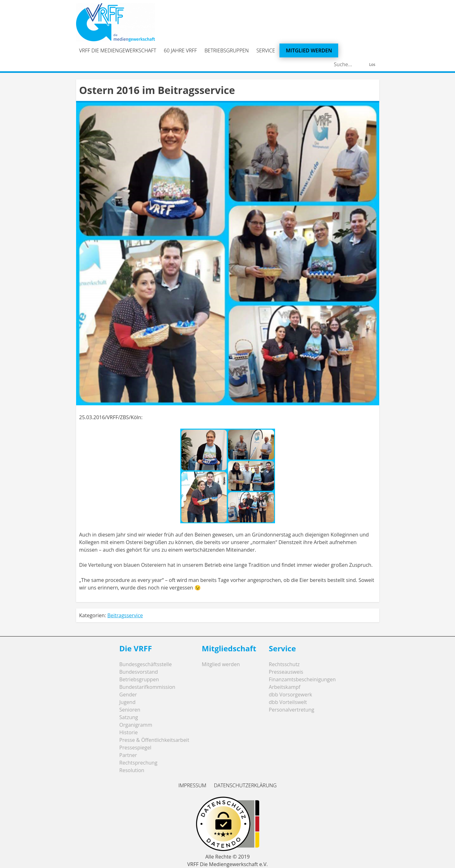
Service (266, 50)
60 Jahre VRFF (180, 50)
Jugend (127, 702)
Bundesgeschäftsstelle (146, 664)
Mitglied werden (309, 50)
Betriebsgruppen (227, 50)
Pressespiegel (135, 748)
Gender (128, 695)
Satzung (129, 717)
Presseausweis (286, 672)
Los (372, 65)
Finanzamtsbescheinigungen (302, 679)
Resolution (132, 770)
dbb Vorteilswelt (288, 702)
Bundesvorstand (139, 672)
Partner (128, 755)
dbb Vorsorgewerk (290, 695)
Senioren (130, 710)
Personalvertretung (291, 710)
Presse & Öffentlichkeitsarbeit (154, 740)
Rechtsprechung (138, 763)
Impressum (192, 785)
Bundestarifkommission (147, 687)
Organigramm (136, 725)
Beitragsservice (125, 615)
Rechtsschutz (284, 664)
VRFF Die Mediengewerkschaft (118, 50)
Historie (129, 732)
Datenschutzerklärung (245, 785)
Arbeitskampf (284, 687)
